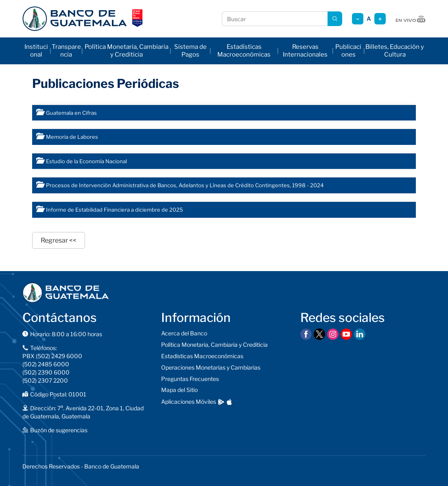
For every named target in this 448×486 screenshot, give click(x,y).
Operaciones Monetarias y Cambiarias (211, 367)
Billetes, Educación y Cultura (395, 51)
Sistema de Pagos (190, 51)
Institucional (36, 51)
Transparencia (66, 51)
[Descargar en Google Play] (221, 402)
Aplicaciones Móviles (189, 402)
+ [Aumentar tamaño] (380, 19)
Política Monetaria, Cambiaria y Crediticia (127, 51)
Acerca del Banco (184, 333)
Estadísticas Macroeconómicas (244, 51)
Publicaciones (348, 51)
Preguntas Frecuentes (190, 379)
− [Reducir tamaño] (358, 19)
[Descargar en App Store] (229, 402)
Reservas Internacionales (305, 51)
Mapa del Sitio (179, 390)
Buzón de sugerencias (59, 430)
